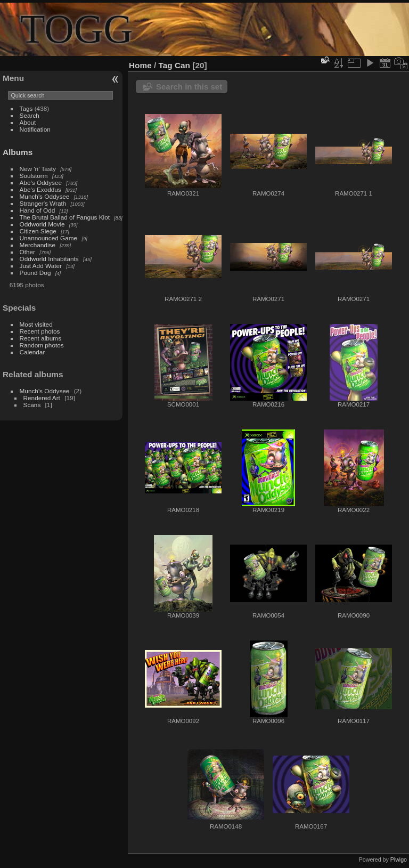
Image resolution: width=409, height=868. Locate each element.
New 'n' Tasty (38, 169)
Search (30, 115)
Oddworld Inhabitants (49, 259)
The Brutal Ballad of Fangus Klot (65, 217)
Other (27, 252)
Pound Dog (35, 273)
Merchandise (38, 245)
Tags (26, 108)
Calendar (32, 352)
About (28, 122)
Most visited (36, 324)
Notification (35, 129)
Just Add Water (41, 266)
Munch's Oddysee (45, 196)
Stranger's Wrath (43, 203)
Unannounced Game (49, 238)
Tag (166, 65)
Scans (32, 405)
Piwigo (399, 859)
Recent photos (40, 331)
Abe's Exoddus (40, 189)
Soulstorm (34, 176)
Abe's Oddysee (41, 182)
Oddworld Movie (42, 224)
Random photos (42, 345)
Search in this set (189, 87)
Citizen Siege (38, 231)
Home (140, 65)
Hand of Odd (38, 210)
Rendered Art (42, 398)
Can (182, 65)
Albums (18, 152)
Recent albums (40, 338)
